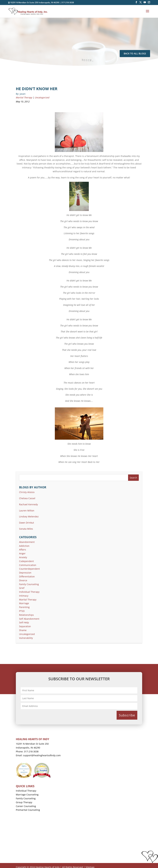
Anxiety (23, 557)
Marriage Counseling (27, 795)
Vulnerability (26, 638)
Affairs (23, 550)
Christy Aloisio (27, 492)
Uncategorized (42, 97)
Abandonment (27, 542)
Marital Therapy (24, 97)
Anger (22, 553)
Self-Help (24, 622)
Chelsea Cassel (27, 498)
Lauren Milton (27, 511)
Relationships (26, 615)
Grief (22, 588)
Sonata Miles (26, 529)
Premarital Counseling (28, 810)
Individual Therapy (29, 592)
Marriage (24, 603)
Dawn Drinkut (27, 523)
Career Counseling (26, 806)
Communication (28, 565)
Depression (25, 573)
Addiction (24, 546)
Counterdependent (29, 569)
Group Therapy (24, 802)
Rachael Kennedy (28, 504)
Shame (23, 630)
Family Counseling (29, 584)
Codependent (26, 561)
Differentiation (27, 576)
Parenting (24, 607)
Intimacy (24, 596)
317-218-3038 (68, 2)
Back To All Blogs (135, 53)
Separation (25, 626)
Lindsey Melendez (29, 516)
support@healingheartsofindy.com (42, 755)
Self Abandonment (29, 619)
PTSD (22, 611)
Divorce (23, 580)
